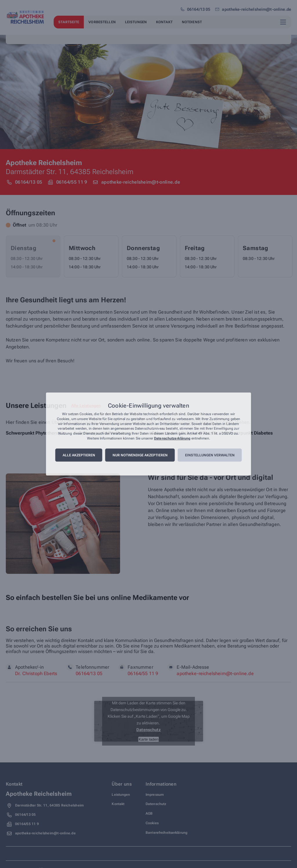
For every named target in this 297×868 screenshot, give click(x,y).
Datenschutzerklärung (172, 438)
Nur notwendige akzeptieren (140, 455)
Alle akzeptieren (79, 455)
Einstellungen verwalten (210, 455)
